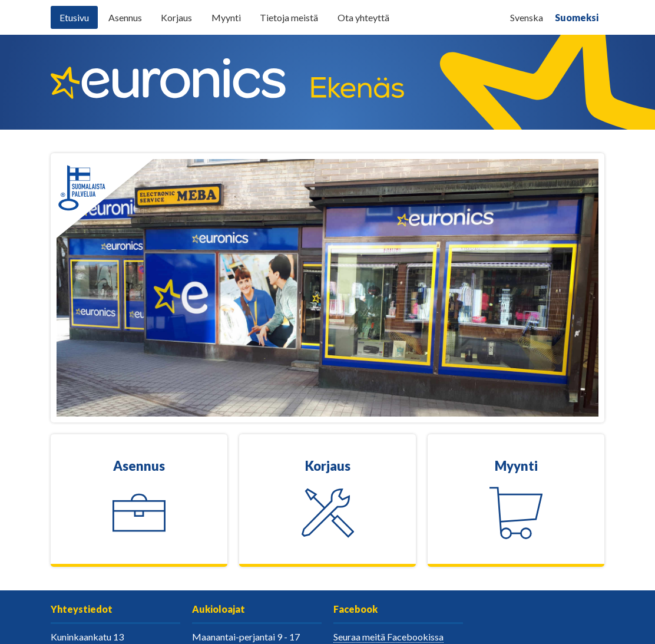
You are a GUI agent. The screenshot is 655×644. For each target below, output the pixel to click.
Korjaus (176, 17)
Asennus (125, 17)
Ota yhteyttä (363, 17)
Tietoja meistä (289, 17)
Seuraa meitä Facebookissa (388, 637)
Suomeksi (577, 17)
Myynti (226, 17)
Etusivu (74, 17)
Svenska (527, 17)
